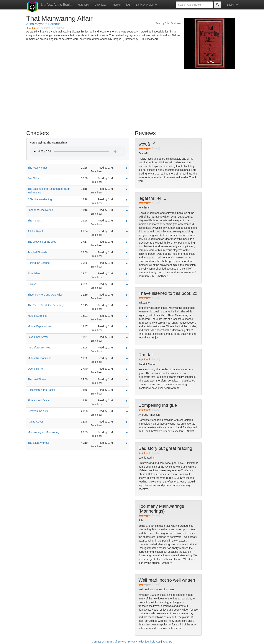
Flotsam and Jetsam (40, 400)
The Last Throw (37, 379)
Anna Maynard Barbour (43, 24)
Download (100, 5)
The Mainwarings (38, 168)
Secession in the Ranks (41, 390)
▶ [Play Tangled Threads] (127, 252)
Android (116, 5)
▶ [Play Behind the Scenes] (127, 263)
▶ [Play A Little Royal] (127, 231)
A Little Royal (35, 231)
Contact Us (98, 642)
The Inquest (35, 221)
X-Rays (32, 284)
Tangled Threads (37, 252)
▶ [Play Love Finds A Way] (127, 337)
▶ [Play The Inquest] (127, 221)
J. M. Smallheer (173, 23)
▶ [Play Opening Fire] (127, 369)
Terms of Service (116, 642)
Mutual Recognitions (40, 358)
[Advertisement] (132, 98)
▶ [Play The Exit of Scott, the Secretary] (127, 305)
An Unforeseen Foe (39, 348)
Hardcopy (83, 5)
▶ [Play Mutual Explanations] (127, 327)
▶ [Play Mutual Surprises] (127, 316)
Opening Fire (35, 369)
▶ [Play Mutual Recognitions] (127, 358)
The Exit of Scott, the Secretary (46, 305)
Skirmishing (35, 273)
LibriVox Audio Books (57, 5)
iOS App (167, 642)
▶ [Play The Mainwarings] (127, 168)
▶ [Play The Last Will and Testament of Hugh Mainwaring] (127, 189)
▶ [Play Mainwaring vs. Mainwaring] (127, 432)
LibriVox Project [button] (146, 5)
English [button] (232, 5)
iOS (128, 5)
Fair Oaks (33, 178)
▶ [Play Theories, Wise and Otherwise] (127, 295)
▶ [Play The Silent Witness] (127, 443)
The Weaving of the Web (42, 242)
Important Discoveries (40, 210)
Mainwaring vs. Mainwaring (44, 432)
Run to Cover (35, 422)
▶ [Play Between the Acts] (127, 411)
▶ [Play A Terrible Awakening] (127, 200)
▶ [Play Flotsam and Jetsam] (127, 401)
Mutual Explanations (40, 326)
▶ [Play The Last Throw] (127, 379)
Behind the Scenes (39, 263)
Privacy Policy (136, 642)
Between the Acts (38, 411)
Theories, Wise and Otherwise (45, 295)
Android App (153, 642)
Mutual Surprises (38, 316)
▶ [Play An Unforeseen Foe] (127, 348)
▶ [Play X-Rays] (127, 284)
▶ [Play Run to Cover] (127, 422)
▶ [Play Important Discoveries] (127, 210)
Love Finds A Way (38, 337)
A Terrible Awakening (40, 199)
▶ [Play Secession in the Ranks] (127, 390)
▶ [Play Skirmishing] (127, 274)
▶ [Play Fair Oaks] (127, 178)
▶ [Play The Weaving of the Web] (127, 242)
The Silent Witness (39, 443)
